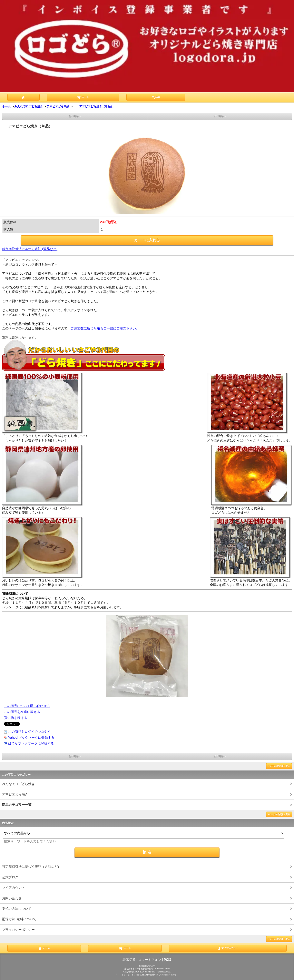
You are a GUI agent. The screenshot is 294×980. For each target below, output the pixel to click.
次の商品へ (220, 116)
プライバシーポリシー (18, 930)
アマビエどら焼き (58, 106)
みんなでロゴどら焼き (29, 106)
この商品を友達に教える (22, 712)
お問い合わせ (12, 898)
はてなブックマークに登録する (31, 743)
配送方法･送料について (19, 919)
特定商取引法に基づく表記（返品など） (31, 867)
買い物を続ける (16, 718)
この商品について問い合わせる (27, 706)
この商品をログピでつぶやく (29, 732)
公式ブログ (10, 877)
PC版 (168, 960)
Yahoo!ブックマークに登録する (31, 738)
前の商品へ (75, 116)
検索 (156, 97)
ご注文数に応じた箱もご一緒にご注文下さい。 (105, 328)
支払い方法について (17, 909)
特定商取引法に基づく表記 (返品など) (30, 249)
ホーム (6, 106)
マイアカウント (13, 888)
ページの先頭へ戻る (279, 766)
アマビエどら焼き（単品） (93, 106)
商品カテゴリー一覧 (17, 805)
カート (83, 97)
